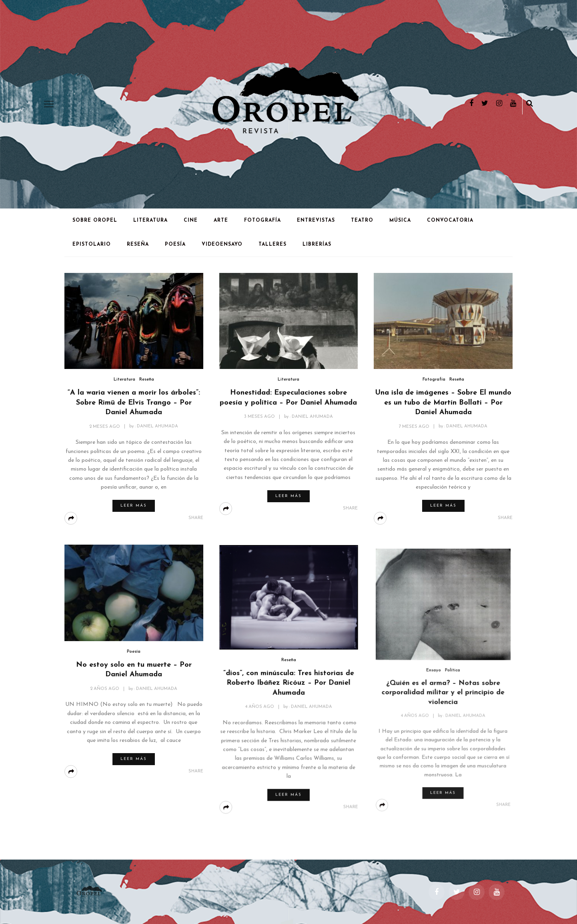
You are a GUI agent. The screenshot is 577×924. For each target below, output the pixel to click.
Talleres (272, 245)
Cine (191, 220)
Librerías (317, 245)
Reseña (138, 245)
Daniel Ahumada (157, 427)
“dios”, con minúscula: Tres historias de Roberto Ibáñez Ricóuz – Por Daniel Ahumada (289, 683)
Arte (221, 220)
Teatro (362, 220)
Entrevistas (316, 220)
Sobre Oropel (95, 220)
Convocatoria (450, 220)
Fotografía (262, 220)
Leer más (134, 506)
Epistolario (92, 245)
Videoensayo (222, 245)
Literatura (150, 220)
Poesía (175, 245)
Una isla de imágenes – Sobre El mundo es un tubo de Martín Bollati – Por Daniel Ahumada (443, 403)
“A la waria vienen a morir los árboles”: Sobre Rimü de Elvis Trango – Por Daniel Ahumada (134, 403)
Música (400, 220)
